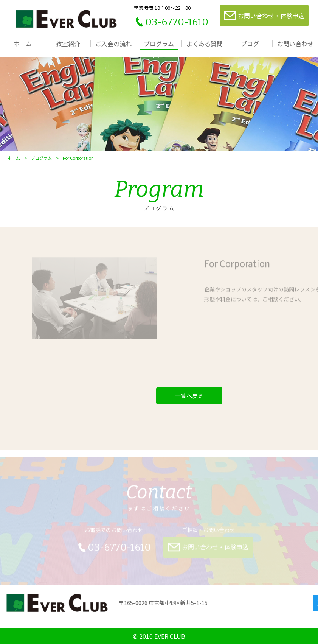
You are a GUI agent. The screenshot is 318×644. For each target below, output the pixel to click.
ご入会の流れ (113, 44)
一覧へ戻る (189, 396)
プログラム (159, 44)
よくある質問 (205, 44)
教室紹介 (68, 44)
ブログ (250, 44)
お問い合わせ (295, 44)
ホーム (23, 44)
